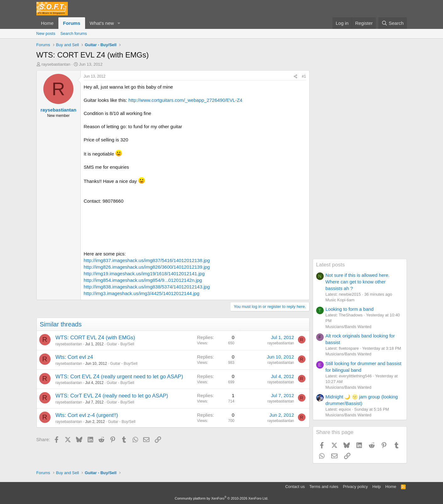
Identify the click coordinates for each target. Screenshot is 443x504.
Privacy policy (355, 487)
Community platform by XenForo (222, 498)
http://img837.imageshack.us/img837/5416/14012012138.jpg (147, 260)
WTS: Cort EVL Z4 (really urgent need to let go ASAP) (119, 377)
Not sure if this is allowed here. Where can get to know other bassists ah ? (358, 282)
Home (47, 23)
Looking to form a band (350, 309)
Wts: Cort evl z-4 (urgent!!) (87, 415)
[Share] (295, 77)
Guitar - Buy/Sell (120, 344)
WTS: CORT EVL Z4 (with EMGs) (95, 338)
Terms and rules (324, 487)
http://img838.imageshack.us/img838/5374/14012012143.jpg (147, 287)
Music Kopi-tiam (340, 300)
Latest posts (331, 265)
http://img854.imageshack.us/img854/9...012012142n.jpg (143, 280)
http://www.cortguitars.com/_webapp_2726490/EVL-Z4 (185, 100)
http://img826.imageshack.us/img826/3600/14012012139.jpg (147, 267)
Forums (72, 23)
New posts (46, 33)
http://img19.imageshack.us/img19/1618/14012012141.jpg (144, 274)
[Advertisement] (360, 165)
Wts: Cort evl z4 (74, 357)
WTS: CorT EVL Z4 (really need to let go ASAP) (112, 396)
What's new (102, 23)
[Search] (393, 23)
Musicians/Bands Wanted (348, 327)
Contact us (295, 487)
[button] (119, 23)
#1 (304, 76)
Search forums (74, 33)
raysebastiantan (56, 64)
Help (377, 487)
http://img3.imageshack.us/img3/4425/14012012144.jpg (142, 293)
